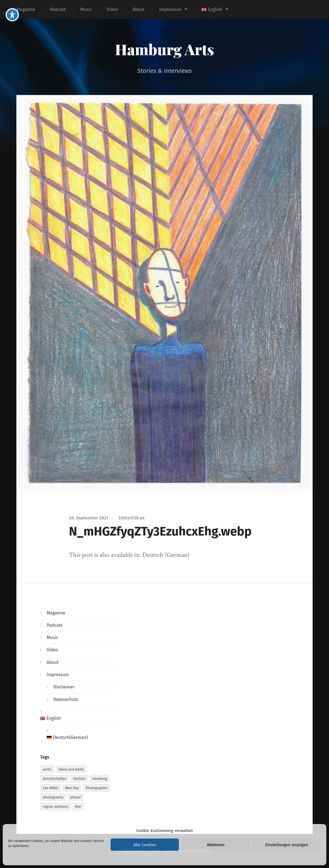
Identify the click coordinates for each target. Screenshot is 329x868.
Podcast (58, 9)
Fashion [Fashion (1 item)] (79, 779)
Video (112, 9)
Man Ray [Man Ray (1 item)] (72, 788)
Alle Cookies (145, 845)
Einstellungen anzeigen (287, 845)
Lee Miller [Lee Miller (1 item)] (51, 788)
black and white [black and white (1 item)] (71, 769)
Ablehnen (216, 845)
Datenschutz (66, 699)
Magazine (26, 9)
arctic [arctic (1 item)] (47, 769)
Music (86, 9)
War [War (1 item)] (78, 806)
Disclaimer (64, 687)
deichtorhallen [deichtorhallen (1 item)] (55, 779)
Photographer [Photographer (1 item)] (96, 788)
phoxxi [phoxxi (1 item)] (75, 797)
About (138, 9)
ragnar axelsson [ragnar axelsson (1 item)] (56, 806)
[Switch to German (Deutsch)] (81, 738)
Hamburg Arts (164, 49)
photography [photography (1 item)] (53, 797)
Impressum (170, 9)
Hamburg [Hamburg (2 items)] (100, 779)
